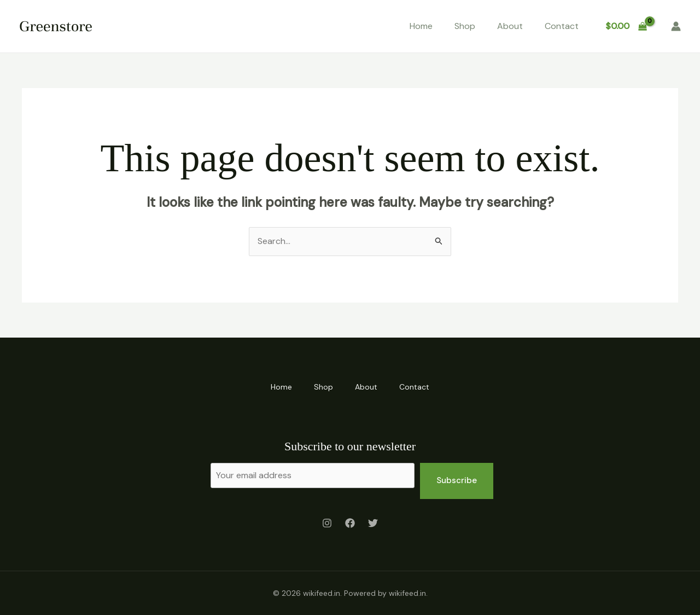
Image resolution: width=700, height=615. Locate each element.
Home (421, 26)
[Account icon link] (676, 26)
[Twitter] (373, 523)
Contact (562, 26)
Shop (465, 26)
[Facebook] (350, 523)
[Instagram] (327, 523)
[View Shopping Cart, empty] (626, 26)
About (510, 26)
